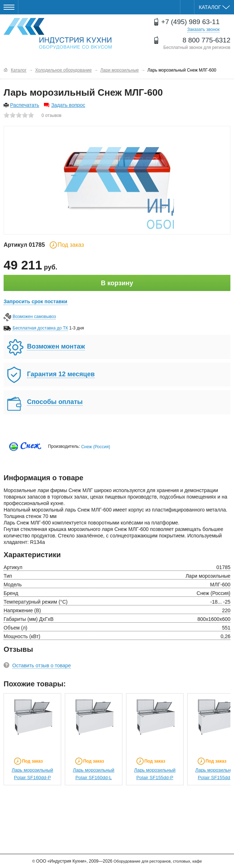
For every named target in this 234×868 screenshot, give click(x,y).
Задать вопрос (68, 105)
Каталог (214, 7)
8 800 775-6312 (206, 40)
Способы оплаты (55, 402)
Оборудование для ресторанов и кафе (58, 34)
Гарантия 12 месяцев (61, 374)
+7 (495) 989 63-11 (190, 22)
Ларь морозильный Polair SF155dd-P (155, 774)
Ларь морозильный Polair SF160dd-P (32, 774)
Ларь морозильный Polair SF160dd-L (93, 774)
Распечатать (25, 105)
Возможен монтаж (56, 346)
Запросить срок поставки (35, 301)
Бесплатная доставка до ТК (40, 328)
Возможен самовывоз (34, 317)
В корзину (117, 283)
